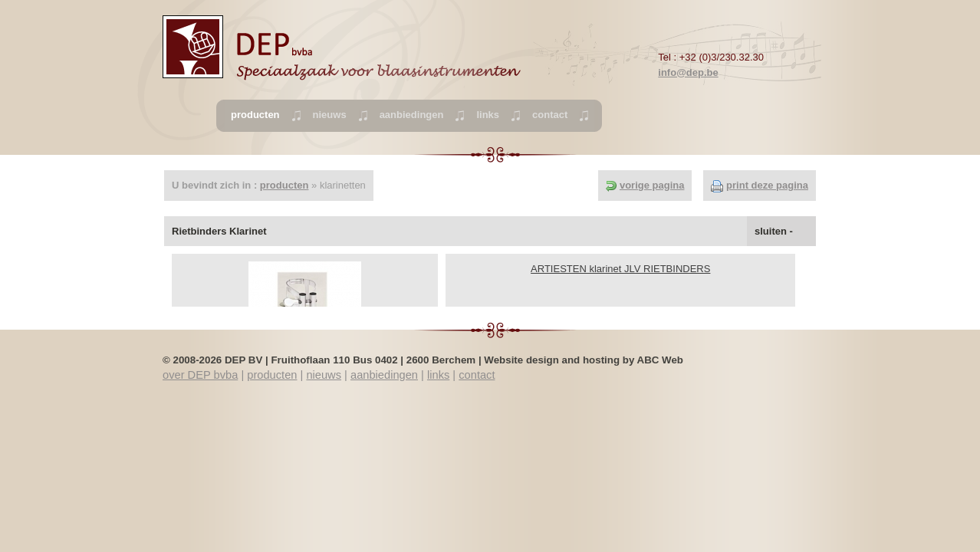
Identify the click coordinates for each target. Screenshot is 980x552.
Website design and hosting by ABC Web (584, 360)
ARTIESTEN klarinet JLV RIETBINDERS (620, 269)
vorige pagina (652, 185)
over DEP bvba (200, 375)
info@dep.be (688, 72)
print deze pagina (767, 185)
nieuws (330, 115)
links (488, 115)
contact (550, 115)
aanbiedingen (412, 115)
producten (284, 185)
